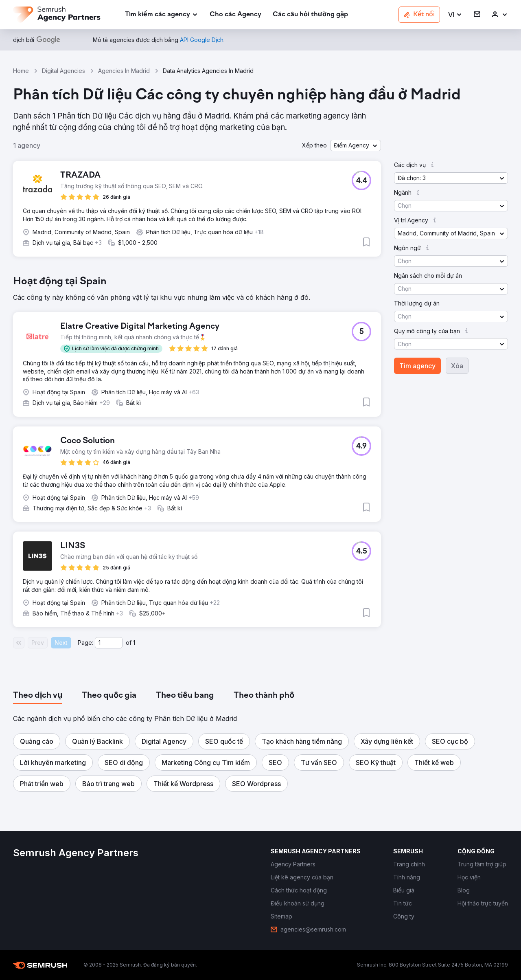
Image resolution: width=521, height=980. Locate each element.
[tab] (38, 696)
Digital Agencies (63, 71)
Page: (85, 643)
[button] (455, 15)
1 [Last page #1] (134, 643)
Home (21, 71)
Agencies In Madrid (124, 71)
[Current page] (109, 643)
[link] (235, 15)
